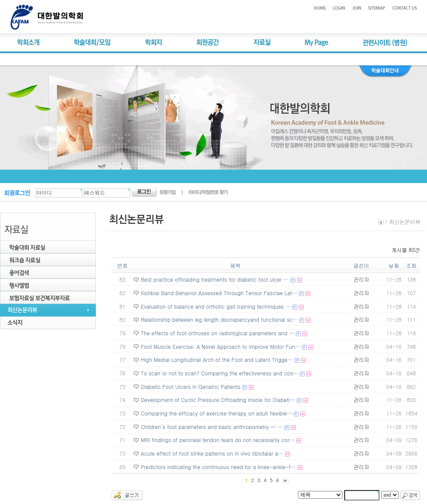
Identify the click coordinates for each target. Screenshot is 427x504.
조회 (411, 265)
